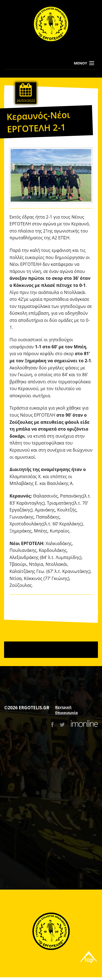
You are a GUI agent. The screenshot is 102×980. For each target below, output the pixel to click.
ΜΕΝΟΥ (80, 63)
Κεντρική (63, 707)
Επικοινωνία (67, 713)
